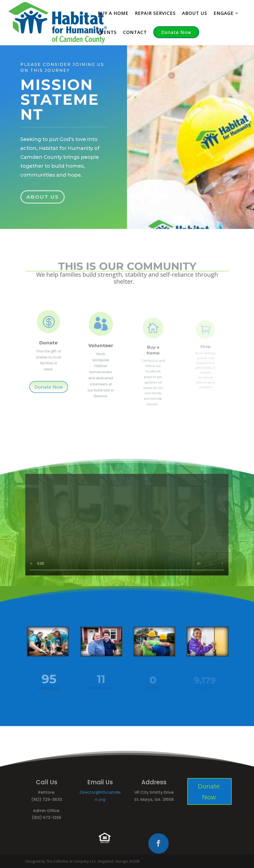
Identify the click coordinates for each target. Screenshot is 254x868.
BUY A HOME (113, 14)
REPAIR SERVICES (155, 14)
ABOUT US (195, 14)
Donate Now (176, 32)
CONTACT (135, 33)
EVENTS (107, 33)
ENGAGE (224, 14)
